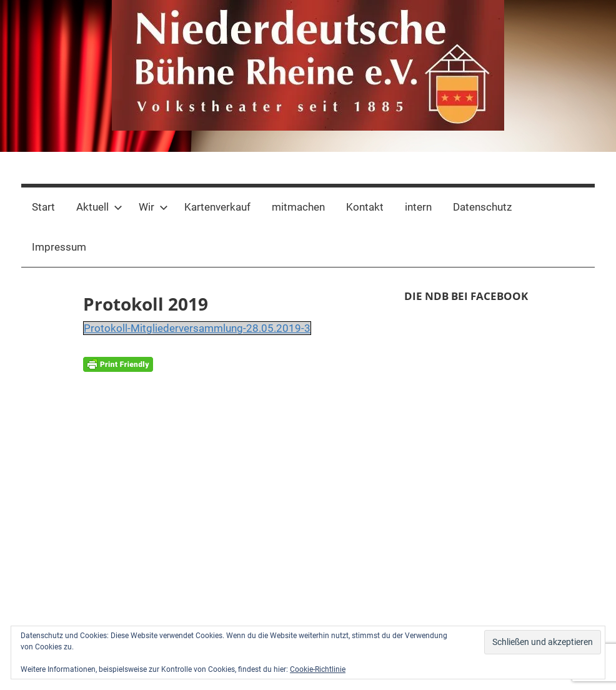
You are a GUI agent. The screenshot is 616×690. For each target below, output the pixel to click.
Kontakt (365, 207)
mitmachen (298, 207)
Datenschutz (482, 207)
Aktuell (99, 207)
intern (418, 207)
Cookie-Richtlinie (318, 669)
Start (43, 207)
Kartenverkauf (217, 207)
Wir (153, 207)
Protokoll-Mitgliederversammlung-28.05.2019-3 (197, 328)
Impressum (59, 247)
